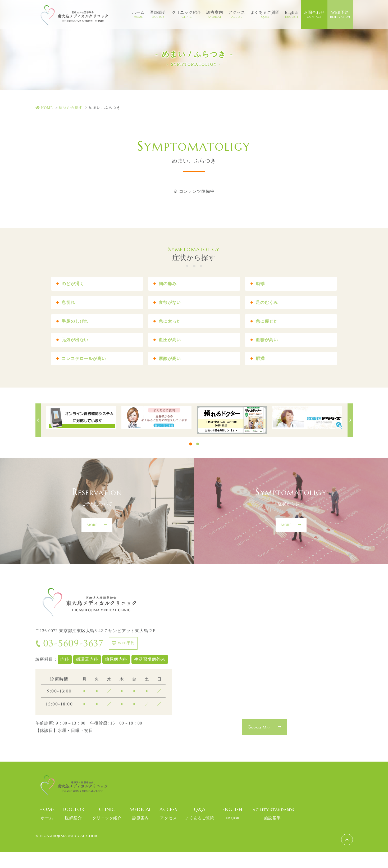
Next (350, 436)
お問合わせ (314, 15)
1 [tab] (191, 460)
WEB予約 (340, 15)
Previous (38, 436)
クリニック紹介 (187, 15)
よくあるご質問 (265, 15)
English (292, 15)
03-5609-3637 (70, 659)
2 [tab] (198, 460)
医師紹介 (158, 15)
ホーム (138, 15)
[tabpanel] (81, 434)
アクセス (237, 15)
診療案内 (215, 15)
